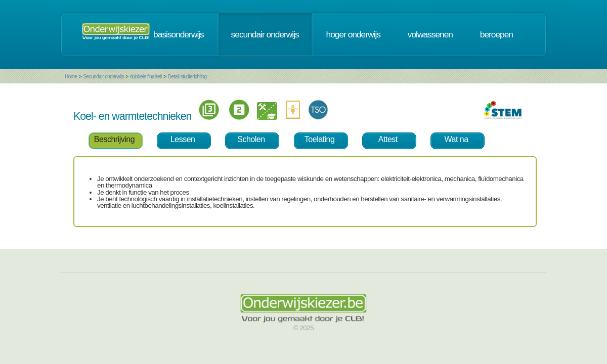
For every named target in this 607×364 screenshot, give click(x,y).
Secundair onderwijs (103, 77)
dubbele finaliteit (146, 77)
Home (71, 77)
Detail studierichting (187, 77)
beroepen (496, 34)
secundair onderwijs (265, 34)
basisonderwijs (179, 34)
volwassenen (430, 34)
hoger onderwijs (353, 34)
